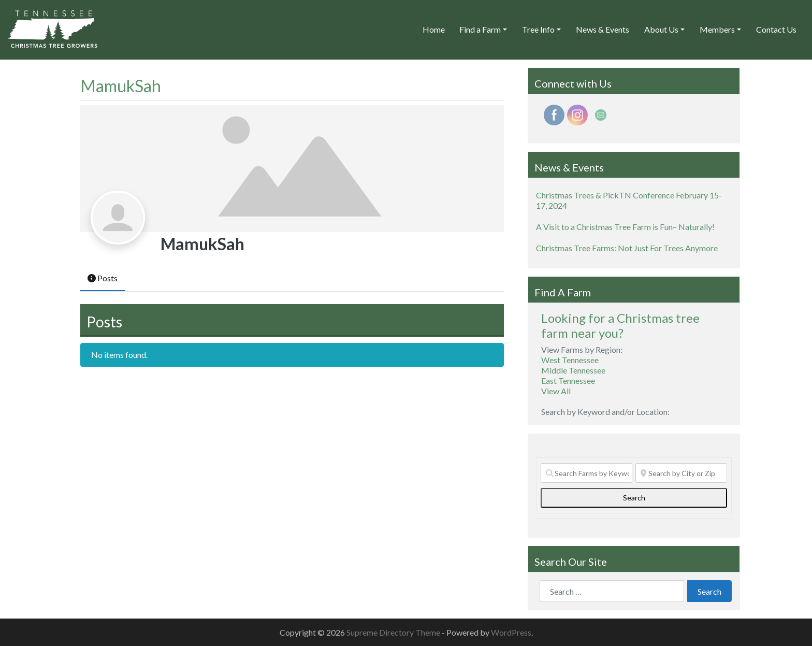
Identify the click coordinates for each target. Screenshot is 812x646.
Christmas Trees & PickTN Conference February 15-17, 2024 (629, 200)
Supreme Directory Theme (394, 632)
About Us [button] (661, 29)
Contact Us (776, 29)
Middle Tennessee (573, 370)
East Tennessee (568, 381)
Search (645, 497)
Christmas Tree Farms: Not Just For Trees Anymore (627, 248)
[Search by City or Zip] (681, 473)
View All (556, 391)
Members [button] (717, 29)
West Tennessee (570, 360)
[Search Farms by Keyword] (586, 473)
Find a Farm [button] (480, 29)
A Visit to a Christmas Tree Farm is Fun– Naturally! (625, 227)
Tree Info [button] (538, 29)
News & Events (603, 29)
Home (434, 29)
